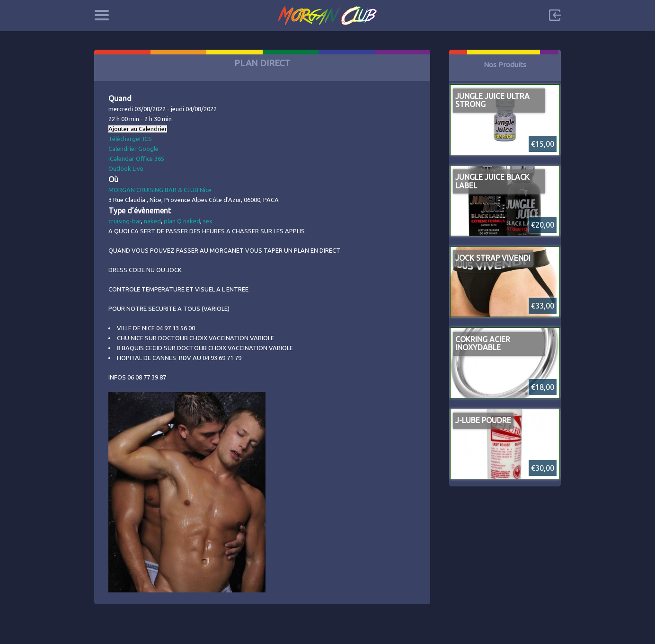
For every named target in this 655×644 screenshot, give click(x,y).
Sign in (555, 15)
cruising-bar (125, 221)
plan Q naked (182, 221)
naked (152, 221)
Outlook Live (126, 168)
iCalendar (121, 159)
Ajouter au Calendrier (138, 129)
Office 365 (150, 159)
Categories (102, 15)
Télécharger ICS (130, 139)
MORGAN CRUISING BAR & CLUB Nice (160, 190)
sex (208, 221)
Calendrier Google (133, 149)
